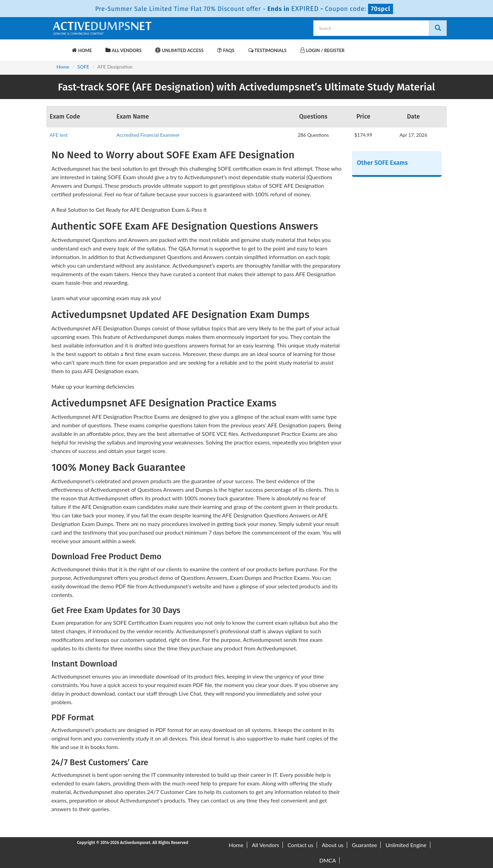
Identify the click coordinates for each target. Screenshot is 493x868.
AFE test (59, 135)
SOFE (83, 67)
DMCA (328, 860)
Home (82, 50)
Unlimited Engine (406, 845)
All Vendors (123, 50)
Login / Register (322, 50)
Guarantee (364, 845)
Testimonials (267, 50)
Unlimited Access (179, 50)
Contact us (300, 845)
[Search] (438, 28)
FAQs (226, 50)
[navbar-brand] (60, 47)
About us (333, 845)
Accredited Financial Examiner (148, 135)
